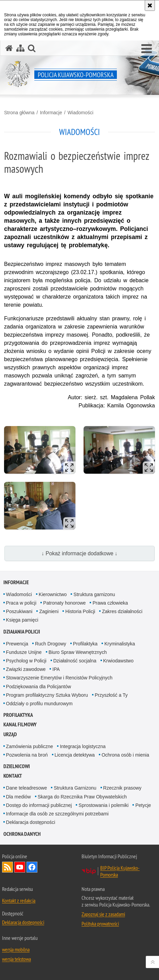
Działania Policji (22, 632)
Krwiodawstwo (118, 661)
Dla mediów (19, 797)
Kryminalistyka (120, 644)
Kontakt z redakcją (19, 900)
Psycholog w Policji (26, 661)
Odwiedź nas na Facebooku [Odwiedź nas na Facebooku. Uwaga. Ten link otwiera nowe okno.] (32, 867)
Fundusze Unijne (24, 652)
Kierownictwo (53, 594)
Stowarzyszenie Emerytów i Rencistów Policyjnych (59, 678)
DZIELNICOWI (17, 766)
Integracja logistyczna (83, 746)
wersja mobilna (16, 949)
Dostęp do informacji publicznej (39, 805)
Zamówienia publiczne (30, 746)
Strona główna (19, 113)
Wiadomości (81, 113)
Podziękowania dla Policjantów (39, 687)
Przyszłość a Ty (111, 695)
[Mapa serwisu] (20, 48)
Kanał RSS (7, 867)
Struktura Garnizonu (75, 788)
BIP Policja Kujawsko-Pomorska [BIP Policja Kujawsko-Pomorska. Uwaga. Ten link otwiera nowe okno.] (120, 871)
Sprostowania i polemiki (103, 805)
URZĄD (10, 734)
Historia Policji (80, 611)
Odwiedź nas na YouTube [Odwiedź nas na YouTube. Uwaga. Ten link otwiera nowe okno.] (20, 867)
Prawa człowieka (110, 603)
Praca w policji (21, 603)
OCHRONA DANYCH (22, 834)
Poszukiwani (19, 611)
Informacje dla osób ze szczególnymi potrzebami (57, 814)
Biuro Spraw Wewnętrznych (78, 652)
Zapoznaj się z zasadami (103, 914)
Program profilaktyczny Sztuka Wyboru (47, 695)
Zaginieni (49, 611)
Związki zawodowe (26, 669)
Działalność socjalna (75, 661)
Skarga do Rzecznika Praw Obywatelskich (82, 797)
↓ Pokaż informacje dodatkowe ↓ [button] (79, 553)
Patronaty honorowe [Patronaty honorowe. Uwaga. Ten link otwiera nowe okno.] (64, 603)
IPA (56, 669)
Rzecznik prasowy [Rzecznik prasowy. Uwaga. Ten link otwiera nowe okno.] (122, 788)
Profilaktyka (85, 644)
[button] (147, 49)
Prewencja (17, 644)
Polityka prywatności (100, 924)
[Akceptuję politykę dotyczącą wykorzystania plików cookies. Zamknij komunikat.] (150, 5)
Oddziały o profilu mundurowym (39, 704)
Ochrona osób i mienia (125, 755)
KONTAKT (13, 776)
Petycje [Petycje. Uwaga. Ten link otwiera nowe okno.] (143, 805)
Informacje (51, 113)
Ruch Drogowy (51, 644)
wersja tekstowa (16, 959)
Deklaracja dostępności (31, 822)
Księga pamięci (22, 620)
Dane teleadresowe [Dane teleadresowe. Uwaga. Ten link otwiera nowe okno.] (27, 788)
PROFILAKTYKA (18, 715)
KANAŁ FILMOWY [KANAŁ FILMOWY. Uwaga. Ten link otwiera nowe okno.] (20, 724)
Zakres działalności (122, 611)
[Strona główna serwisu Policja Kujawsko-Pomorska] (9, 48)
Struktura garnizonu (94, 594)
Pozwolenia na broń (27, 755)
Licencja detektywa (75, 755)
